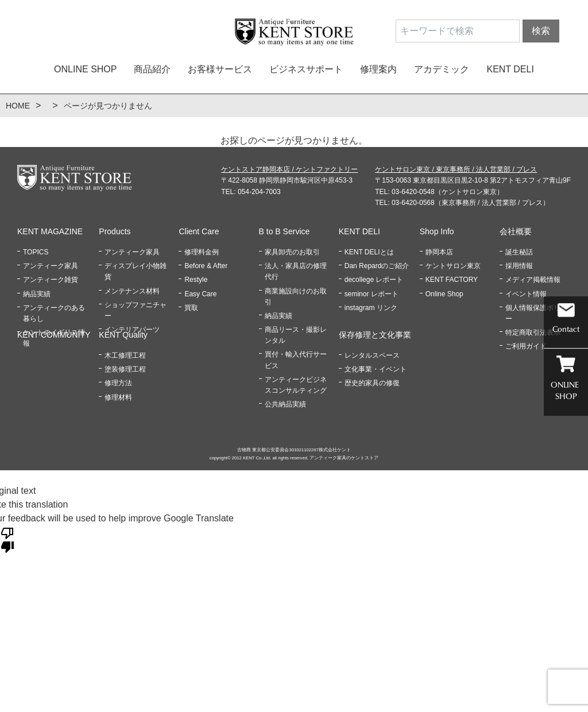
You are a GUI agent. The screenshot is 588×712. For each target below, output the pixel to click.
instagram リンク (371, 308)
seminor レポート (372, 294)
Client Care (199, 231)
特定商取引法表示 (533, 332)
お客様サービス (220, 69)
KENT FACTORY (452, 280)
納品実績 (37, 294)
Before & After (206, 266)
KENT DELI (510, 69)
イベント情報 (526, 294)
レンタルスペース (372, 355)
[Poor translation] (7, 539)
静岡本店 (439, 252)
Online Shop (444, 294)
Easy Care (200, 294)
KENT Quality (123, 335)
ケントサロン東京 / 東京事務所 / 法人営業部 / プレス (456, 169)
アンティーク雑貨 (51, 280)
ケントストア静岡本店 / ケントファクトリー (289, 169)
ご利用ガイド (526, 346)
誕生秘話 (519, 252)
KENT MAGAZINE (50, 231)
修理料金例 (202, 252)
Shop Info (437, 231)
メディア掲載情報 (533, 280)
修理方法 (118, 383)
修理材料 (118, 397)
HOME (18, 106)
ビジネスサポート (306, 69)
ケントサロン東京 (453, 266)
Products (115, 231)
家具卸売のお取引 (292, 252)
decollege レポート (374, 280)
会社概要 (516, 231)
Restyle (196, 280)
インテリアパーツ (132, 330)
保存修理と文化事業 (375, 335)
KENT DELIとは (369, 252)
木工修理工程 (125, 355)
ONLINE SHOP (85, 69)
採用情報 (519, 266)
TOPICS (36, 252)
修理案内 (378, 69)
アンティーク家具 (51, 266)
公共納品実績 (285, 404)
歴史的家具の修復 (372, 383)
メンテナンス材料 (132, 291)
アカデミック (442, 69)
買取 (191, 308)
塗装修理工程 (125, 369)
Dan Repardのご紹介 (377, 266)
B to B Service (285, 231)
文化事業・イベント (376, 369)
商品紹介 (152, 69)
